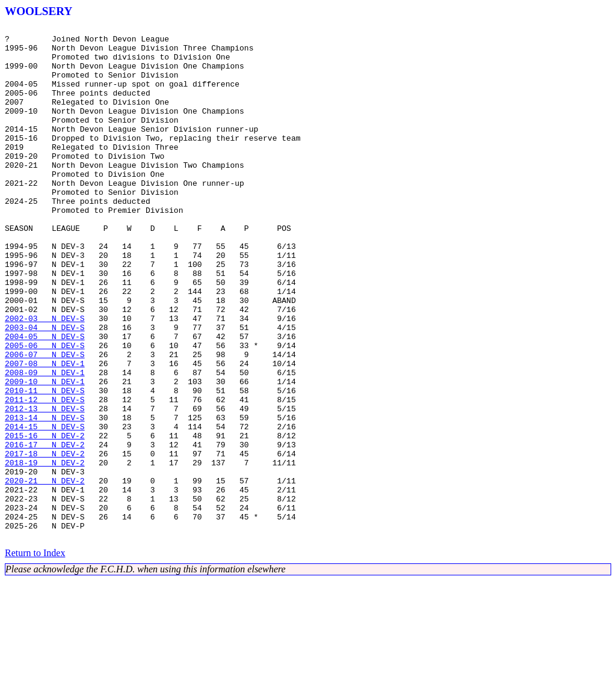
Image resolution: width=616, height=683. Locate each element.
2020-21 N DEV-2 (45, 572)
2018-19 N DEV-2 (45, 551)
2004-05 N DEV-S (45, 399)
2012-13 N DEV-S (45, 486)
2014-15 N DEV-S (45, 507)
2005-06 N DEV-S (45, 410)
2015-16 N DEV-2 (45, 518)
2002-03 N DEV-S (45, 378)
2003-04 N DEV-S (45, 388)
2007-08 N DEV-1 (45, 432)
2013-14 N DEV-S (45, 497)
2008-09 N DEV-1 (45, 443)
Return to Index (35, 656)
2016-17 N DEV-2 (45, 529)
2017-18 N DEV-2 (45, 540)
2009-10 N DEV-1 (45, 453)
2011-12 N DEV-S (45, 475)
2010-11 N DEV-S (45, 464)
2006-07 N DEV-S (45, 421)
